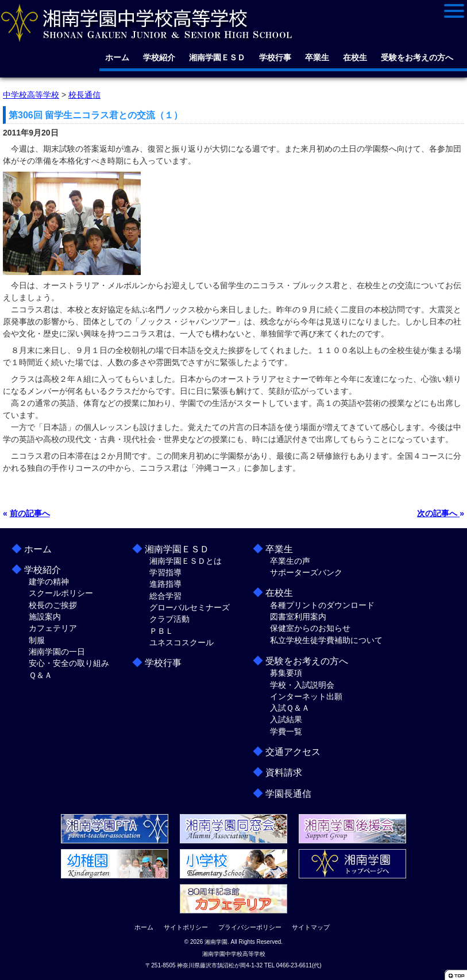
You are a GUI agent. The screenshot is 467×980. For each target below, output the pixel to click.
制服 (37, 640)
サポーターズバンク (306, 572)
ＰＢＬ (161, 631)
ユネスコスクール (182, 642)
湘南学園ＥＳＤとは (186, 561)
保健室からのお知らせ (310, 628)
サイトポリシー (186, 927)
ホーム (117, 57)
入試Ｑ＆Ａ (290, 708)
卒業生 (317, 57)
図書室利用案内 (298, 617)
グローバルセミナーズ (190, 607)
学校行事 (275, 57)
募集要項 (286, 673)
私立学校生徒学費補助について (326, 640)
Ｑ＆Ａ (40, 675)
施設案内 (45, 617)
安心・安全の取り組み (69, 663)
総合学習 (165, 596)
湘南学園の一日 (57, 652)
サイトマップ (311, 927)
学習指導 (165, 572)
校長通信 (84, 95)
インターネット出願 (306, 696)
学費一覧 (286, 731)
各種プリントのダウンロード (322, 605)
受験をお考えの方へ (417, 57)
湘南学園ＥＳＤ (217, 57)
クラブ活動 (169, 619)
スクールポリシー (61, 593)
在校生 (355, 57)
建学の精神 (49, 582)
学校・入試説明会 (302, 685)
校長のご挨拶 (53, 605)
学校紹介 (159, 57)
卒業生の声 (290, 561)
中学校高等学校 (31, 95)
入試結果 (286, 719)
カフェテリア (53, 628)
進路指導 (165, 584)
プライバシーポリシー (250, 927)
